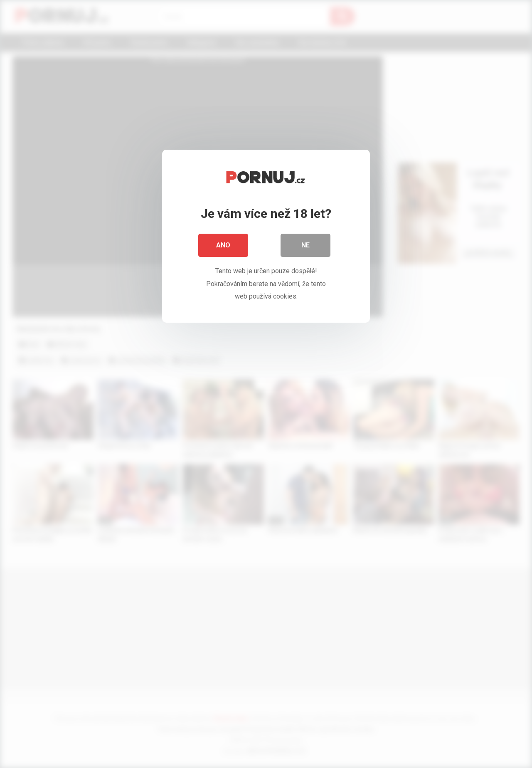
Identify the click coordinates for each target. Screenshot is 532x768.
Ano (223, 245)
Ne (305, 245)
